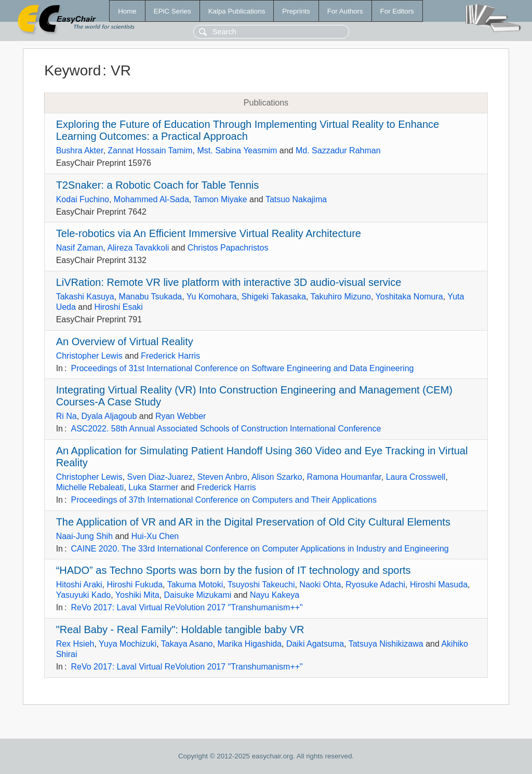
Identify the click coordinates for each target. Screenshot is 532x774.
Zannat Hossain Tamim (150, 150)
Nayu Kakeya (275, 595)
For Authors (345, 11)
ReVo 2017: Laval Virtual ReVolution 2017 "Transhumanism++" (187, 607)
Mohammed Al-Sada (151, 199)
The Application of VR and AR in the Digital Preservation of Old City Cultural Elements (253, 522)
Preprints (296, 11)
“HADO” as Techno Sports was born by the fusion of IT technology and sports (234, 570)
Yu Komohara (212, 297)
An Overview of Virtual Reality (125, 342)
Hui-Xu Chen (155, 536)
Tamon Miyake (220, 199)
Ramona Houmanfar (344, 477)
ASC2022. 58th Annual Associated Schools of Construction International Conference (226, 429)
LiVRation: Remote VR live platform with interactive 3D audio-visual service (229, 282)
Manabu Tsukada (151, 297)
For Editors (397, 11)
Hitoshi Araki (79, 585)
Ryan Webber (181, 416)
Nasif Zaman (80, 248)
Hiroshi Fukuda (135, 585)
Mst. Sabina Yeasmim (237, 150)
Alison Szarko (277, 477)
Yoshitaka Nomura (409, 297)
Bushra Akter (80, 150)
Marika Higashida (249, 644)
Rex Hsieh (75, 644)
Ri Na (66, 416)
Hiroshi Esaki (119, 307)
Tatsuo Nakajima (296, 199)
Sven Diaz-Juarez (160, 477)
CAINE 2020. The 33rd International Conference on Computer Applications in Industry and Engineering (260, 549)
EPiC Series (172, 11)
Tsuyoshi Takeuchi (261, 585)
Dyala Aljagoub (109, 416)
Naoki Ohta (320, 585)
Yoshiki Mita (137, 595)
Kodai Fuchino (83, 199)
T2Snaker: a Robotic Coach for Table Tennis (158, 185)
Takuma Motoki (195, 585)
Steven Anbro (222, 477)
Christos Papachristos (228, 248)
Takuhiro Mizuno (341, 297)
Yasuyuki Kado (84, 595)
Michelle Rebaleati (90, 487)
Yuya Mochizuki (128, 644)
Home (127, 11)
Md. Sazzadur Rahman (338, 150)
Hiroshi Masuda (439, 585)
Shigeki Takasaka (274, 297)
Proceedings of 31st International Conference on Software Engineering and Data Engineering (242, 368)
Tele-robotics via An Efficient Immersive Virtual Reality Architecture (209, 233)
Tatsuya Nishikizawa (386, 644)
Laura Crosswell (416, 477)
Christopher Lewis (89, 356)
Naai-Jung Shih (84, 536)
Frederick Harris (170, 356)
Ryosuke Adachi (375, 585)
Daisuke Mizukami (197, 595)
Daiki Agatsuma (315, 644)
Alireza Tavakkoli (138, 248)
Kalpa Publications (237, 11)
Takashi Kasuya (85, 297)
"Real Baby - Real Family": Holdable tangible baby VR (180, 629)
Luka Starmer (153, 487)
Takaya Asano (187, 644)
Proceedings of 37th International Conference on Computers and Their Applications (224, 500)
